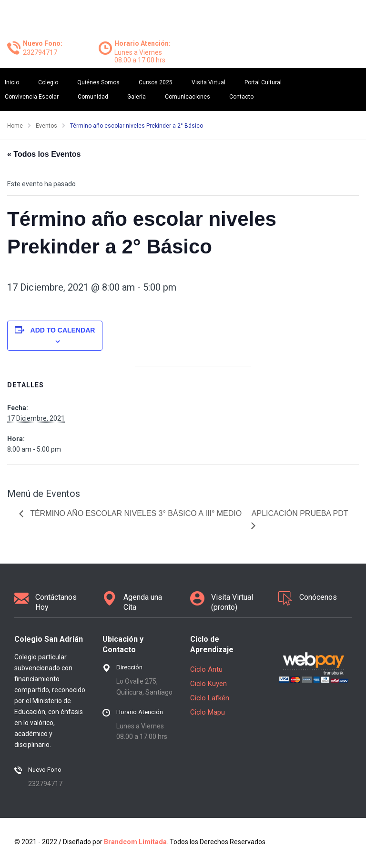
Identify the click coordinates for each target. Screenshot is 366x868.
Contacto (241, 97)
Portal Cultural (263, 82)
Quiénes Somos (98, 82)
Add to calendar (63, 330)
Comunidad (93, 97)
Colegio (48, 82)
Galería (137, 97)
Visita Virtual (208, 82)
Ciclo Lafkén (210, 698)
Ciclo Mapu (208, 712)
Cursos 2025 (156, 82)
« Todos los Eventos (44, 154)
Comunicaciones (188, 97)
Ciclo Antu (206, 669)
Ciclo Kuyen (208, 684)
